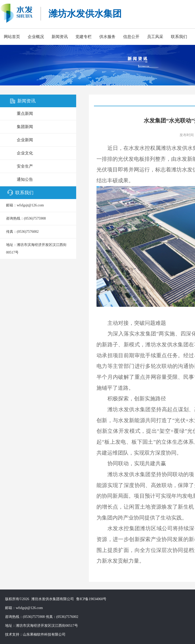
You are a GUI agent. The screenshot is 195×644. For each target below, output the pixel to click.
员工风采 (155, 37)
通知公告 (25, 179)
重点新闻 (25, 113)
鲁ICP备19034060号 (91, 599)
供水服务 (107, 37)
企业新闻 (25, 140)
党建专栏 (84, 37)
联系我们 (179, 37)
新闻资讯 (60, 37)
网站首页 (12, 37)
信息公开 (131, 37)
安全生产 (25, 166)
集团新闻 (25, 127)
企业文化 (25, 153)
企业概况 (36, 37)
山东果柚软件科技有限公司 (44, 634)
